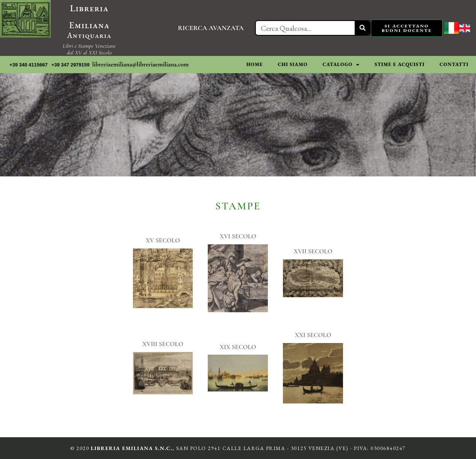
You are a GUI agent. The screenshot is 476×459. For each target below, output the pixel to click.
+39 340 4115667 (29, 65)
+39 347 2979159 (71, 65)
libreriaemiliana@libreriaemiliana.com (140, 64)
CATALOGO (341, 65)
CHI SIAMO (292, 64)
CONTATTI (454, 64)
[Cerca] (362, 28)
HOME (255, 64)
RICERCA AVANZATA (211, 28)
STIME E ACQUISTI (400, 64)
